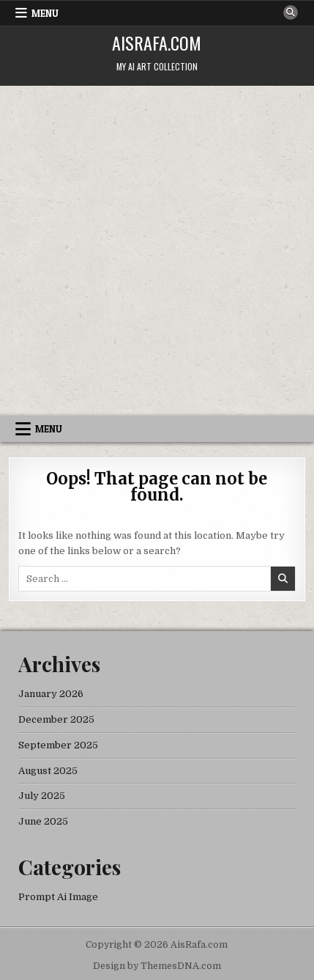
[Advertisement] (157, 250)
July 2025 (42, 796)
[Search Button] (291, 12)
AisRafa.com (157, 43)
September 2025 (58, 745)
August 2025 (48, 771)
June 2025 (43, 821)
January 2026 (51, 694)
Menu (45, 13)
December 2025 (56, 719)
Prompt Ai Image (58, 897)
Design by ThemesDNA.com (157, 966)
